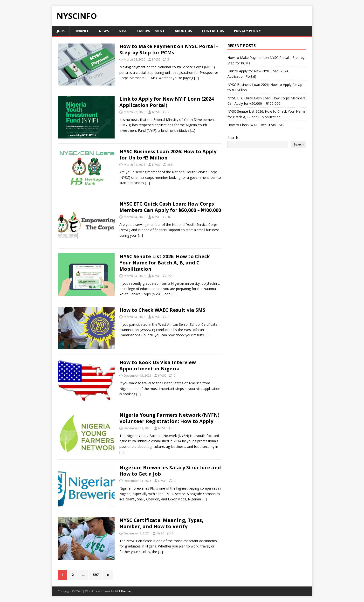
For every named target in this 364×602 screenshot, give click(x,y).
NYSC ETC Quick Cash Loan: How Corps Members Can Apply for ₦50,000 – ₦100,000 (170, 207)
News (104, 31)
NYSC (123, 31)
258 (170, 165)
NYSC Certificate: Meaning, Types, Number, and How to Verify (161, 523)
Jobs (61, 31)
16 (169, 217)
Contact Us (213, 31)
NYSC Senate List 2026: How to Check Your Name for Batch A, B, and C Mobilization (165, 263)
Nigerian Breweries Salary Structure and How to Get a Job (170, 471)
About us (183, 31)
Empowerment (151, 31)
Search (233, 138)
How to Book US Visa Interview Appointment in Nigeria (158, 365)
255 (170, 276)
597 (96, 575)
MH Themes (123, 591)
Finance (82, 31)
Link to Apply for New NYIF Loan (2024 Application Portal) (167, 102)
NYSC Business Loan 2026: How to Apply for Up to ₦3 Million (168, 155)
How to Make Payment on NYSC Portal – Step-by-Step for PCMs (169, 49)
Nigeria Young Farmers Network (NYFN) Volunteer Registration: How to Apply (169, 418)
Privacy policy (247, 31)
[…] (197, 78)
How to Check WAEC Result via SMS (163, 310)
